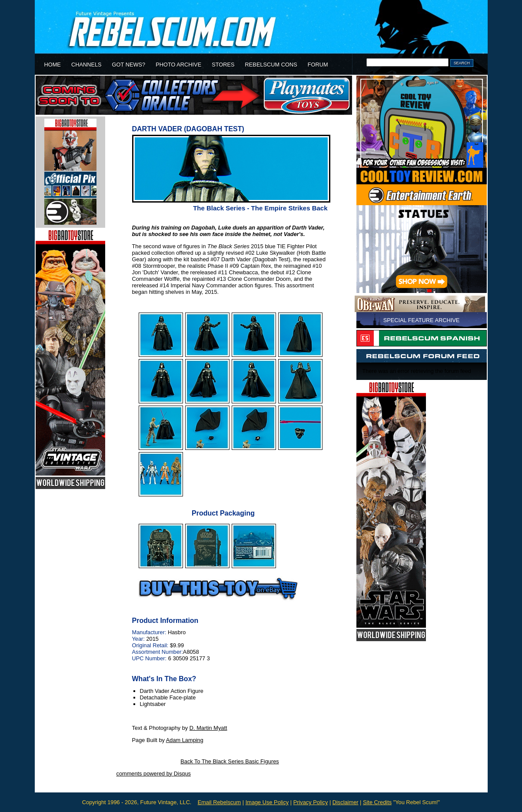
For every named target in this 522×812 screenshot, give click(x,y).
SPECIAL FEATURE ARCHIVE (422, 320)
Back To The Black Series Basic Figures (229, 761)
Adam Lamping (185, 740)
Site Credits (377, 802)
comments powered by (154, 774)
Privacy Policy (311, 802)
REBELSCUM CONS (271, 65)
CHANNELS (86, 65)
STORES (223, 65)
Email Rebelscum (219, 802)
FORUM (318, 65)
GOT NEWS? (129, 65)
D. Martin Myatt (208, 728)
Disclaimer (346, 802)
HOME (53, 65)
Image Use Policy (267, 802)
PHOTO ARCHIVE (178, 65)
